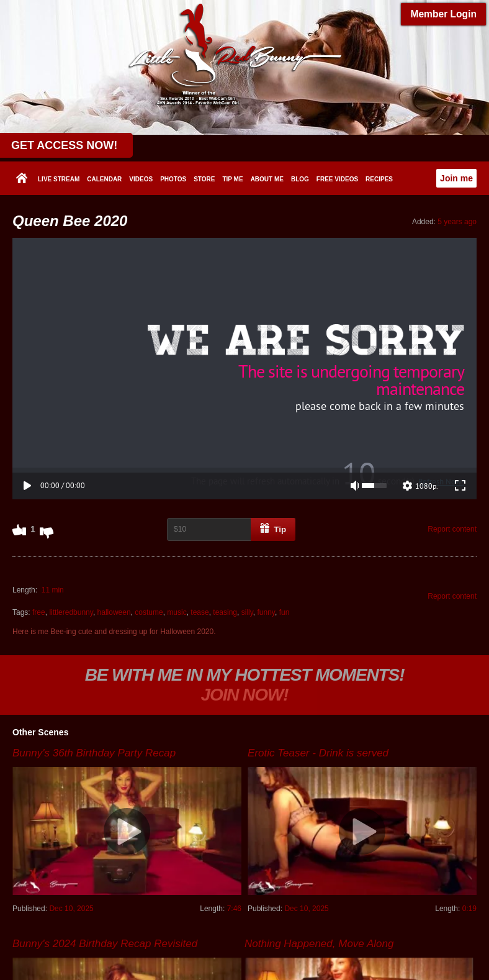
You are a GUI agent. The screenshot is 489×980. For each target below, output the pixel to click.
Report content (452, 322)
